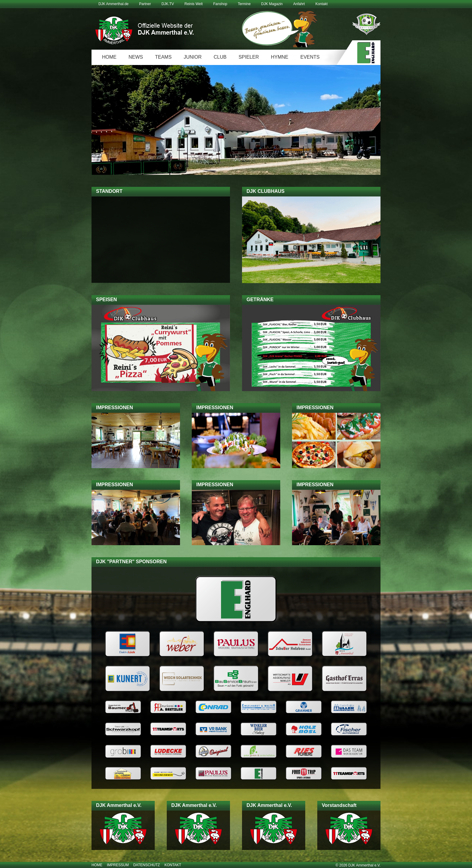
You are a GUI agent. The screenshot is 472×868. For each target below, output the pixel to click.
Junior (193, 57)
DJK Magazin (272, 4)
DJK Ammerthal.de (113, 4)
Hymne (280, 57)
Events (310, 57)
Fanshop (220, 4)
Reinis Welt (194, 4)
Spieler (249, 57)
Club (220, 57)
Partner (145, 4)
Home (109, 57)
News (136, 57)
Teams (163, 57)
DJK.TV (168, 4)
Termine (244, 4)
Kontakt (322, 4)
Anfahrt (299, 4)
